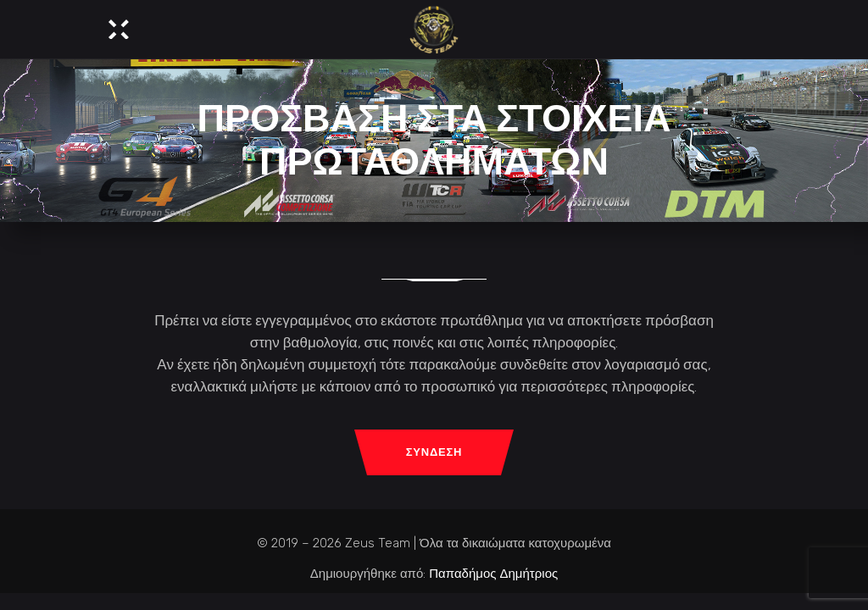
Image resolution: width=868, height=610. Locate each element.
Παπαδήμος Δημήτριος (493, 574)
